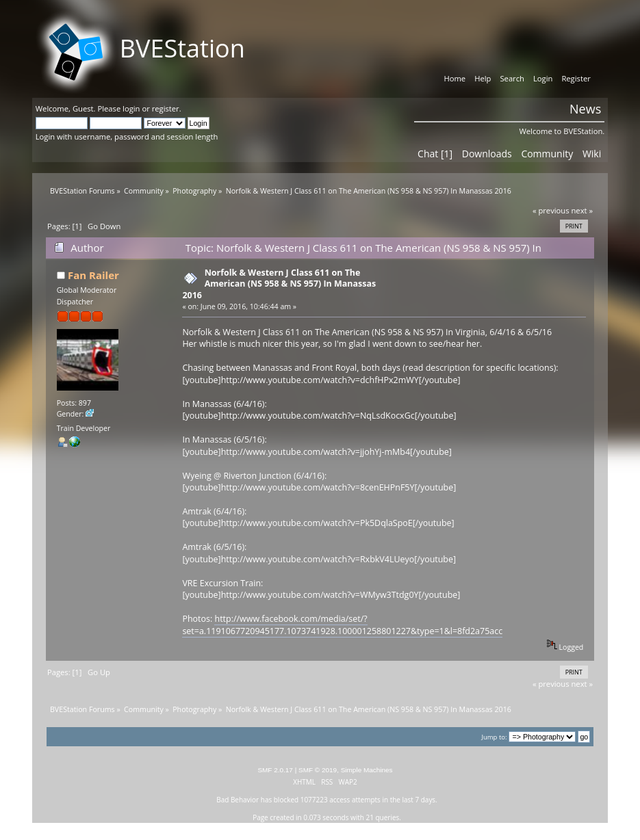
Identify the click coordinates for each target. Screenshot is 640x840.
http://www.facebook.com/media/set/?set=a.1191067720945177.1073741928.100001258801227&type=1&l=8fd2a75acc (342, 625)
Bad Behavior (238, 800)
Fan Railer (93, 275)
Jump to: (494, 737)
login (131, 108)
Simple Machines (367, 770)
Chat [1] (435, 154)
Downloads (487, 154)
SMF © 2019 (318, 770)
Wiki (592, 154)
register (166, 108)
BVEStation (182, 48)
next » (582, 210)
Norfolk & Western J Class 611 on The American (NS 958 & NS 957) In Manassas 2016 (279, 284)
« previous (551, 210)
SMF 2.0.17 (275, 770)
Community (547, 154)
